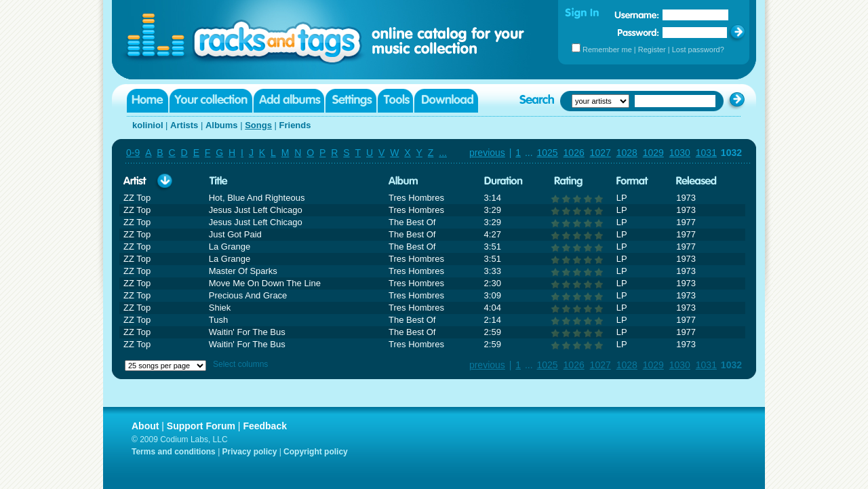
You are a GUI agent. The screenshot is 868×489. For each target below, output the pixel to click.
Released (696, 181)
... (443, 153)
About (145, 426)
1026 (574, 153)
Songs (258, 125)
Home (147, 101)
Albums (222, 125)
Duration (504, 181)
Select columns (240, 364)
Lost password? (698, 50)
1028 (627, 153)
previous (487, 153)
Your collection (211, 101)
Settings (351, 101)
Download (446, 101)
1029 (653, 153)
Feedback (265, 426)
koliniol (148, 125)
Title (218, 181)
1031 (706, 153)
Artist (135, 181)
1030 (680, 153)
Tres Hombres (416, 198)
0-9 (133, 153)
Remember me (607, 50)
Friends (295, 125)
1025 (548, 153)
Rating (568, 181)
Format (632, 181)
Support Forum (201, 426)
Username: (637, 15)
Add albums (289, 101)
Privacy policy (250, 452)
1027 (600, 153)
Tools (395, 101)
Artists (184, 125)
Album (403, 181)
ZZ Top (137, 198)
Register (652, 50)
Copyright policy (316, 452)
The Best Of (412, 222)
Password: (638, 32)
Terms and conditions (174, 452)
